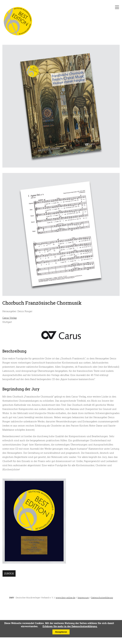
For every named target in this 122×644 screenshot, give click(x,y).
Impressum (83, 598)
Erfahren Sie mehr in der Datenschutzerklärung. (70, 627)
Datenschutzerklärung (102, 598)
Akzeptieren (61, 633)
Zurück (9, 574)
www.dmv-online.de (66, 598)
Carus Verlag (10, 319)
